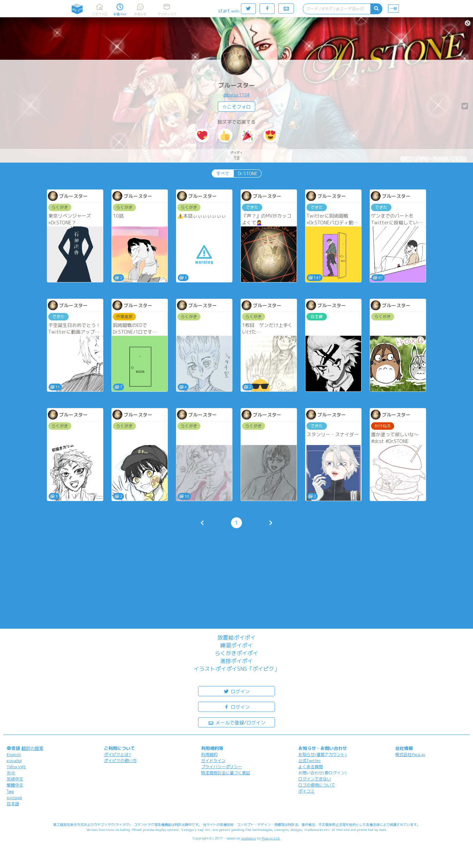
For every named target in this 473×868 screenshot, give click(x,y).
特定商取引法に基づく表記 (226, 773)
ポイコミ (306, 791)
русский (14, 798)
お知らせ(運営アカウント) (322, 754)
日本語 (13, 804)
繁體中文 (15, 785)
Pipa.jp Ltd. (271, 838)
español (14, 761)
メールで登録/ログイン (237, 722)
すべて (223, 173)
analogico (249, 838)
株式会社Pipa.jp (410, 754)
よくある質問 (311, 767)
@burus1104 (236, 95)
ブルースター (236, 85)
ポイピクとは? (118, 754)
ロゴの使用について (317, 785)
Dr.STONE (248, 173)
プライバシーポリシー (222, 767)
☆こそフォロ (236, 107)
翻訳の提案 (32, 748)
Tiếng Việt (16, 767)
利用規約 (209, 754)
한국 (11, 773)
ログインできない (315, 779)
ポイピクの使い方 (120, 761)
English (14, 754)
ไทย (10, 791)
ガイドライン (213, 761)
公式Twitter (310, 761)
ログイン (236, 691)
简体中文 (15, 779)
